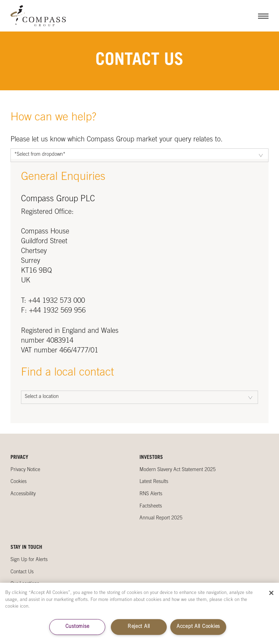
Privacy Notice (25, 470)
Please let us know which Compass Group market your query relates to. (117, 140)
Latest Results (154, 482)
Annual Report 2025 (161, 518)
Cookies (19, 482)
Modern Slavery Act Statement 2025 (178, 470)
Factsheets (151, 506)
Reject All (139, 627)
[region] (139, 613)
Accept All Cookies (198, 627)
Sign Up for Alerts (29, 560)
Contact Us (22, 572)
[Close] (271, 593)
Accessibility (23, 494)
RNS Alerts (151, 494)
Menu (258, 16)
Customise (77, 627)
